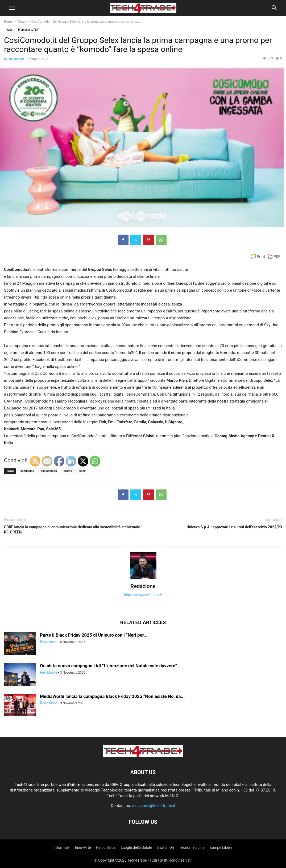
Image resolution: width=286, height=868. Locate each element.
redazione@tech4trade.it (154, 806)
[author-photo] (143, 579)
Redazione (16, 59)
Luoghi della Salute (136, 847)
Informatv (62, 847)
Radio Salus (106, 847)
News (22, 22)
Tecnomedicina (192, 847)
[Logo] (143, 756)
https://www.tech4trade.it (143, 595)
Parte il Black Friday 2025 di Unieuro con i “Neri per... (94, 635)
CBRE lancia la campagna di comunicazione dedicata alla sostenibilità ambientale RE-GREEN (72, 530)
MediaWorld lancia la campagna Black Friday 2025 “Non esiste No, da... (112, 696)
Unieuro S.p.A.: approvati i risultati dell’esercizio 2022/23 (234, 527)
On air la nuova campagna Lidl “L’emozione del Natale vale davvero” (108, 666)
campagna (27, 471)
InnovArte (83, 847)
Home (8, 22)
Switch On (166, 847)
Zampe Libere (221, 847)
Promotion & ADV (28, 30)
